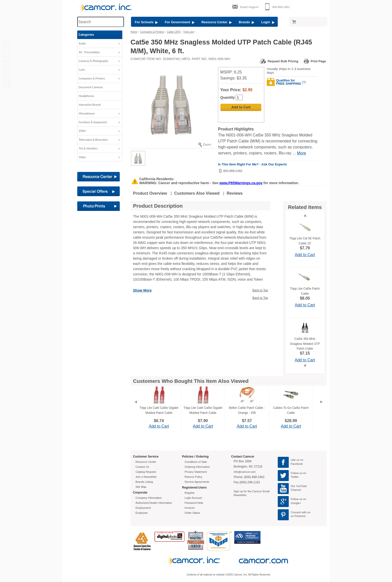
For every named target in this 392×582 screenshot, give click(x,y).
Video (82, 157)
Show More (142, 290)
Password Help (194, 503)
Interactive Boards (90, 105)
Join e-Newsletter (146, 477)
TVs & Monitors (88, 148)
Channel (296, 490)
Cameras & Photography (93, 61)
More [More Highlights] (301, 153)
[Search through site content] (100, 22)
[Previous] (135, 408)
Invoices (189, 508)
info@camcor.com (245, 472)
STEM (82, 131)
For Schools (146, 22)
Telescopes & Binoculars (93, 140)
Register (190, 493)
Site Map (141, 487)
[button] (100, 45)
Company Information (149, 498)
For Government (179, 22)
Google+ (296, 503)
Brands (246, 22)
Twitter (295, 477)
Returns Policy (193, 477)
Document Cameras (91, 87)
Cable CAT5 (174, 32)
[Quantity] (239, 97)
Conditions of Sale (196, 462)
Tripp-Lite (188, 32)
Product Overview (150, 193)
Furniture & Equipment (93, 122)
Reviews (235, 193)
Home (134, 32)
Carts (82, 70)
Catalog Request (146, 472)
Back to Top (260, 290)
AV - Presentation (89, 52)
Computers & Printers (92, 78)
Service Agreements (197, 482)
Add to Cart (305, 255)
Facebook (297, 464)
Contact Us (142, 467)
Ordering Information (197, 467)
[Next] (321, 408)
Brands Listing (144, 482)
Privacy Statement (196, 472)
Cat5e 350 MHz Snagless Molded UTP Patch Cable (305, 344)
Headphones (86, 96)
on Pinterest (298, 516)
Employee (142, 513)
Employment (143, 508)
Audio (82, 43)
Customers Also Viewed (197, 193)
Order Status (192, 513)
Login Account (193, 498)
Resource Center (217, 22)
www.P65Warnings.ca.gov (241, 183)
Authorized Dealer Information (154, 503)
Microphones (87, 113)
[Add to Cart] (241, 107)
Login (268, 22)
